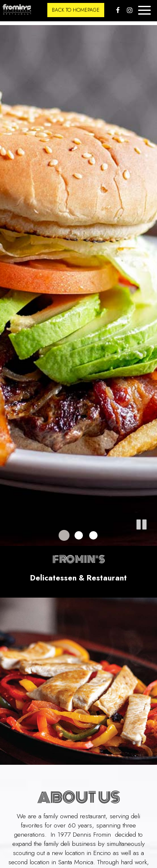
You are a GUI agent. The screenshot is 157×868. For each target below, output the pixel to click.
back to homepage (76, 10)
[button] (151, 540)
